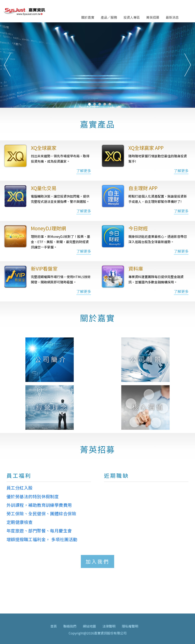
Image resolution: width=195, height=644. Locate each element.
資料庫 (136, 268)
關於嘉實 (88, 17)
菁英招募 (153, 17)
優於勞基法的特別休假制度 (33, 496)
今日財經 (138, 228)
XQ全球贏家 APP (146, 148)
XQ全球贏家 (44, 148)
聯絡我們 (70, 626)
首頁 (54, 626)
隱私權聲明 (130, 626)
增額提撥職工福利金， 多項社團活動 (42, 539)
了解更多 (84, 171)
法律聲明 (109, 626)
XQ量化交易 (44, 188)
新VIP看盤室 (44, 268)
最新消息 (172, 17)
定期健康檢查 (20, 522)
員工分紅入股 (20, 488)
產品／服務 (109, 17)
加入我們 (97, 561)
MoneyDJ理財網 (48, 228)
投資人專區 (132, 17)
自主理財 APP (143, 188)
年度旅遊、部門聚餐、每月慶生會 (39, 531)
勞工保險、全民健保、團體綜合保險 (41, 513)
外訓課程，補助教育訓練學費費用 (39, 505)
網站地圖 (89, 626)
